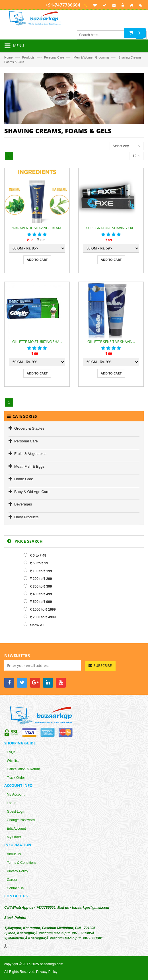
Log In (12, 803)
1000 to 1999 (40, 609)
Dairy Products (26, 517)
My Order (14, 837)
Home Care (24, 479)
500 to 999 (38, 602)
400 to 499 (38, 594)
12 (136, 156)
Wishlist (13, 761)
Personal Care (54, 57)
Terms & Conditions (22, 863)
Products (28, 57)
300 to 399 (38, 586)
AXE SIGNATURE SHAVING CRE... (111, 228)
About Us (14, 854)
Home (8, 57)
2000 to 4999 (40, 617)
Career (12, 880)
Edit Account (16, 829)
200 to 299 (38, 579)
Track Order (16, 778)
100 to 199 (38, 571)
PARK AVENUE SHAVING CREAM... (37, 228)
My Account (16, 795)
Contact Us (15, 888)
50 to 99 (36, 563)
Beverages (23, 504)
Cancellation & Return (23, 769)
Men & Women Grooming (91, 57)
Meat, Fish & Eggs (29, 466)
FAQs (11, 752)
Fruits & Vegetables (30, 454)
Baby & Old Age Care (32, 492)
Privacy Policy (18, 871)
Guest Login (16, 812)
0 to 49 (35, 555)
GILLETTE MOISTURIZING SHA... (37, 342)
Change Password (21, 820)
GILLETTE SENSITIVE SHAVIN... (111, 342)
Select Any (121, 146)
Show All (34, 625)
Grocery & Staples (29, 428)
